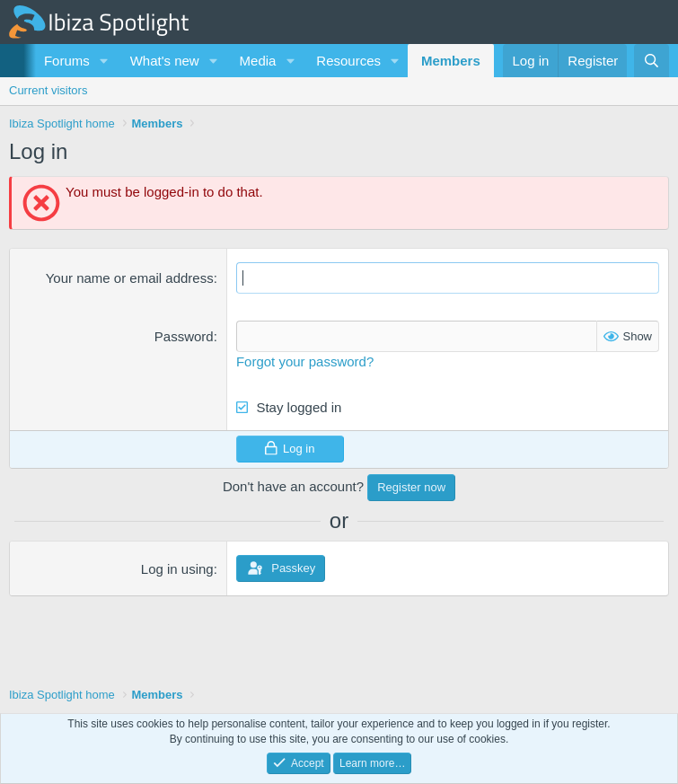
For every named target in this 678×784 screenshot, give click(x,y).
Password (184, 336)
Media (258, 61)
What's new (165, 61)
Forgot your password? (305, 361)
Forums (67, 61)
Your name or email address (130, 278)
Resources (348, 61)
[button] (104, 61)
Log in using (177, 569)
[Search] (652, 61)
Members (451, 61)
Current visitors (48, 90)
